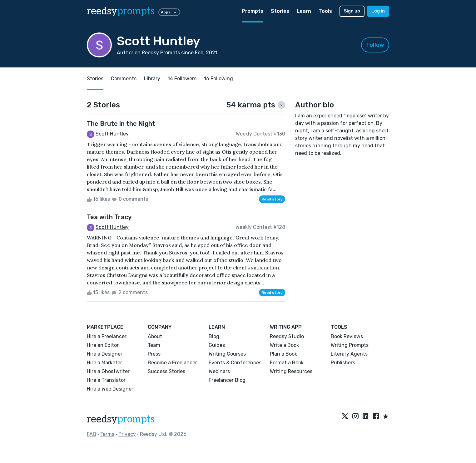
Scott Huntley (112, 134)
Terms (107, 434)
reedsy (121, 419)
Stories (280, 11)
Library (152, 79)
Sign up (352, 11)
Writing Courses (227, 354)
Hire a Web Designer (110, 389)
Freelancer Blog (227, 380)
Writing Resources (291, 371)
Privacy (127, 434)
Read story (272, 199)
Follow (375, 45)
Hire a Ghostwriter (108, 371)
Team (154, 345)
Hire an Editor (103, 345)
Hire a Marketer (104, 363)
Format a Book (287, 363)
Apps (169, 12)
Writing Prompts (350, 345)
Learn (304, 11)
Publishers (343, 363)
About (155, 336)
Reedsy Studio (287, 336)
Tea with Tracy (109, 217)
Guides (217, 345)
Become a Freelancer (172, 363)
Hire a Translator (106, 380)
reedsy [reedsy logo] (121, 11)
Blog (214, 336)
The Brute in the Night (121, 124)
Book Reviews (347, 336)
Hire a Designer (105, 354)
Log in (378, 11)
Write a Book (284, 345)
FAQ (92, 434)
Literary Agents (349, 354)
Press (154, 354)
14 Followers (182, 79)
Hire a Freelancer (107, 336)
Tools (325, 11)
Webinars (219, 371)
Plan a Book (283, 354)
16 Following (218, 79)
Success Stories (166, 371)
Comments (124, 79)
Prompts (253, 11)
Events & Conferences (235, 363)
